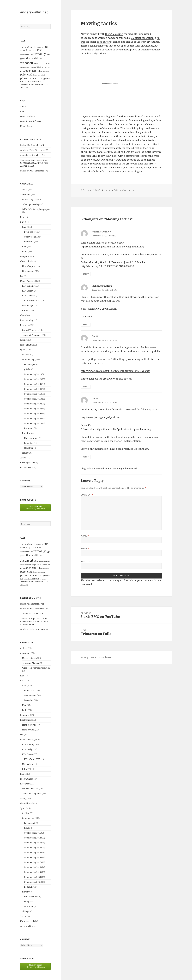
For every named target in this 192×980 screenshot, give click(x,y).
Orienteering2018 (32, 409)
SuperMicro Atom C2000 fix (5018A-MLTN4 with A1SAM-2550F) (34, 163)
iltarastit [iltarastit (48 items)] (32, 58)
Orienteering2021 (32, 423)
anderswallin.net (34, 12)
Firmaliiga (29, 364)
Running (26, 433)
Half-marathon (31, 438)
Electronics (25, 261)
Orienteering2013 (32, 384)
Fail (22, 276)
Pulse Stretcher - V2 (39, 150)
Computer (25, 256)
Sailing (23, 340)
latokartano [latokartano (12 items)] (42, 64)
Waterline (29, 242)
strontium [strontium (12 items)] (43, 82)
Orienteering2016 (32, 399)
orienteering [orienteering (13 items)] (45, 71)
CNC (22, 222)
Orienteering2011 (32, 374)
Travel (23, 458)
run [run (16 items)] (22, 82)
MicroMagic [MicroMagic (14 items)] (32, 67)
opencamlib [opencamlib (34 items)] (33, 71)
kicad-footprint (29, 266)
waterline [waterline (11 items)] (47, 85)
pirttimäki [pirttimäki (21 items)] (34, 78)
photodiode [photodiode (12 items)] (42, 75)
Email (85, 549)
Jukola (27, 369)
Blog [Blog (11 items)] (37, 47)
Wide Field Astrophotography (36, 209)
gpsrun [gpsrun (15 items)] (23, 59)
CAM (22, 111)
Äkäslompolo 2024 (35, 145)
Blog (22, 217)
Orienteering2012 (32, 379)
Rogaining (29, 428)
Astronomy (25, 195)
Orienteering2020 (32, 418)
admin (107, 190)
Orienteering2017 (32, 404)
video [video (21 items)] (33, 85)
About (23, 107)
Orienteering (28, 360)
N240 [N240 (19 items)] (39, 67)
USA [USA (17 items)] (28, 85)
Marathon (29, 448)
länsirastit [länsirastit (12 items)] (23, 67)
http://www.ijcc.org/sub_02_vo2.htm (101, 417)
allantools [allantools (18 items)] (31, 47)
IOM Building (28, 286)
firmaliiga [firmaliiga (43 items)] (40, 54)
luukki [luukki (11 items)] (48, 64)
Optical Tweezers (30, 330)
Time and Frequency (32, 335)
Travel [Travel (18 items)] (23, 85)
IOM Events (28, 296)
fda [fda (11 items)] (32, 54)
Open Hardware (28, 116)
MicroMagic (28, 306)
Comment (87, 495)
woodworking (27, 468)
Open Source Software (31, 121)
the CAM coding (114, 34)
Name (85, 536)
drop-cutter (103, 42)
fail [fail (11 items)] (29, 54)
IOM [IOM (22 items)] (40, 58)
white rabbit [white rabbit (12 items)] (24, 88)
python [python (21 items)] (46, 78)
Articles (24, 190)
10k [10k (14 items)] (22, 47)
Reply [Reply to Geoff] (86, 387)
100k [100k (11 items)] (25, 47)
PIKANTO (27, 310)
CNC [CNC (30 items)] (46, 47)
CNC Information (102, 286)
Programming (27, 320)
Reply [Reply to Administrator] (86, 274)
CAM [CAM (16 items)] (41, 47)
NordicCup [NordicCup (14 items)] (46, 67)
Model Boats (26, 126)
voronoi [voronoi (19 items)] (40, 85)
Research (25, 325)
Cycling (26, 355)
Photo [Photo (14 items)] (35, 75)
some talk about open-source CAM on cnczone (128, 46)
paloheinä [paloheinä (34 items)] (26, 75)
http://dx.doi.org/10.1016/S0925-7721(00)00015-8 (108, 266)
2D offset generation (142, 38)
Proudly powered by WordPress (96, 657)
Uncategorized (27, 463)
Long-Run (29, 443)
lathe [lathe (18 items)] (36, 64)
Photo (23, 315)
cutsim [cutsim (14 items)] (23, 50)
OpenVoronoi (30, 237)
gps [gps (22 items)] (49, 54)
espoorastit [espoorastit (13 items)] (24, 54)
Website (85, 561)
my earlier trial (92, 132)
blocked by (35, 507)
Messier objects (29, 199)
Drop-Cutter (30, 232)
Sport (23, 350)
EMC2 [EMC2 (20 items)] (40, 50)
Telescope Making (31, 204)
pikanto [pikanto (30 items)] (25, 78)
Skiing (25, 453)
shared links (26, 345)
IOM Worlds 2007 (32, 301)
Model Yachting (27, 281)
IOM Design (28, 291)
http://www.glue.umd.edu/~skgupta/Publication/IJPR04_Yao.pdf (116, 371)
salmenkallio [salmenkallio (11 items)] (28, 82)
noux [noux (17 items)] (23, 71)
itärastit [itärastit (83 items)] (27, 63)
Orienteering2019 (32, 414)
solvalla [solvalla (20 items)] (36, 82)
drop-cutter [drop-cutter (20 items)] (31, 50)
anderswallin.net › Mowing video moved (114, 469)
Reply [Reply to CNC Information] (86, 325)
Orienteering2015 (32, 394)
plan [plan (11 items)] (41, 79)
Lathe (25, 252)
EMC (24, 247)
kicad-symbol (28, 271)
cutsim (131, 190)
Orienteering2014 (32, 389)
